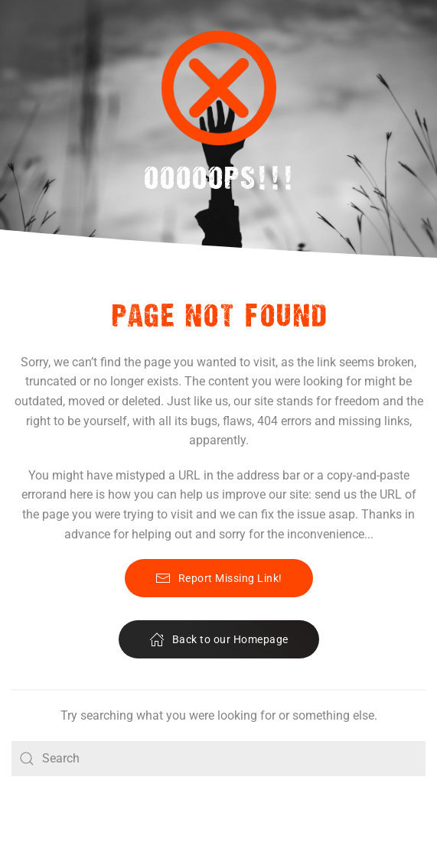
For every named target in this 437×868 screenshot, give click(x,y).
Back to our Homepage (219, 639)
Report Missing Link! (219, 578)
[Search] (218, 759)
